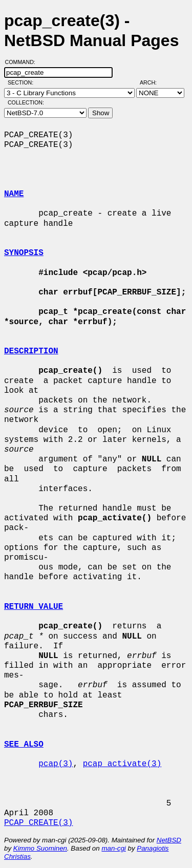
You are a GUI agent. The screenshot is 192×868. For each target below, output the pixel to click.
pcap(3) (56, 764)
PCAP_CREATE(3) (38, 823)
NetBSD (169, 840)
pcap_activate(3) (122, 764)
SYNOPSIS (24, 253)
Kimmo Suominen (40, 848)
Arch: (153, 82)
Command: (23, 62)
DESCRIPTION (31, 351)
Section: (23, 82)
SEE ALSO (24, 745)
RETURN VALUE (34, 607)
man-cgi (113, 848)
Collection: (26, 102)
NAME (14, 194)
